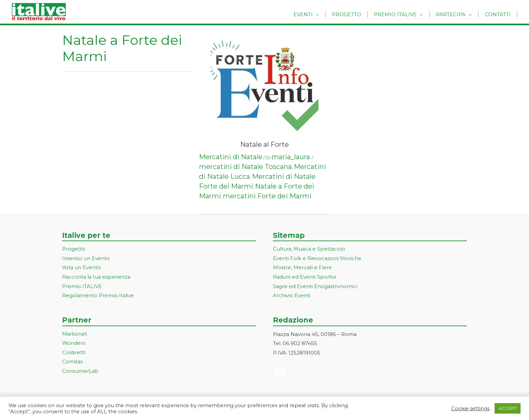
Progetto (354, 14)
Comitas (73, 362)
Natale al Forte (264, 144)
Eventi (313, 14)
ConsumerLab (80, 372)
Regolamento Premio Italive (98, 296)
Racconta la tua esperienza (97, 277)
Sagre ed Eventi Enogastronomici (315, 287)
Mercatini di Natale (231, 157)
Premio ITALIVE (82, 287)
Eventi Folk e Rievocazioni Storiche (317, 259)
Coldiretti (74, 353)
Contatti (499, 14)
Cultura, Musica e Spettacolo (310, 249)
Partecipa (454, 14)
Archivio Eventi (292, 296)
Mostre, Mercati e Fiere (303, 268)
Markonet (75, 334)
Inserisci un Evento (86, 259)
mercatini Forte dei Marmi (267, 196)
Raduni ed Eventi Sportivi (305, 277)
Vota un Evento (82, 268)
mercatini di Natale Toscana (245, 167)
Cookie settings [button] (470, 409)
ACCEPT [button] (508, 408)
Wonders (74, 344)
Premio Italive (401, 14)
